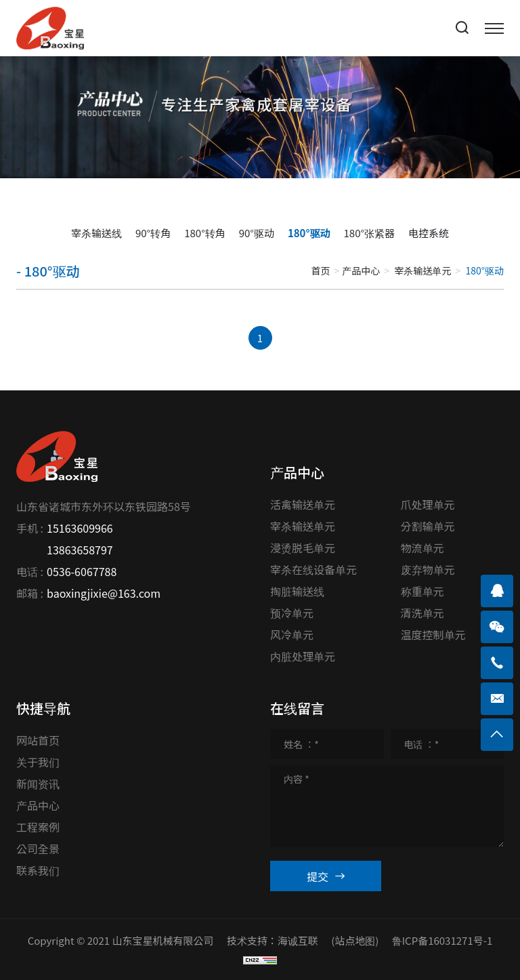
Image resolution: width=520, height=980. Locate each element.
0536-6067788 (82, 571)
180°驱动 (309, 233)
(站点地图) (355, 940)
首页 (320, 270)
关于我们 (38, 762)
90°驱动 (257, 233)
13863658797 (80, 550)
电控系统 (429, 233)
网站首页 (38, 740)
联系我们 (38, 870)
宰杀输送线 (96, 233)
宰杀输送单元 (422, 270)
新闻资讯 (38, 783)
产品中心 (361, 270)
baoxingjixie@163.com (104, 593)
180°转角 (205, 233)
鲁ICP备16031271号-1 (442, 940)
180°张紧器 (370, 233)
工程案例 (38, 827)
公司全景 (38, 849)
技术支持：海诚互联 (273, 940)
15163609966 (80, 528)
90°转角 (153, 233)
